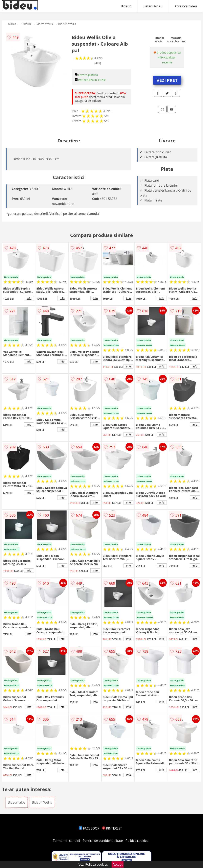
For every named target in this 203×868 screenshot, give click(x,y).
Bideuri (126, 6)
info (29, 298)
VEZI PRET (167, 80)
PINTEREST (112, 828)
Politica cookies (137, 841)
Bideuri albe (17, 802)
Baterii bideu (153, 6)
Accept (118, 864)
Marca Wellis (45, 24)
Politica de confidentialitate (103, 841)
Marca (12, 24)
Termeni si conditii (67, 841)
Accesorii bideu (186, 6)
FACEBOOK (89, 828)
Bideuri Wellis (67, 24)
